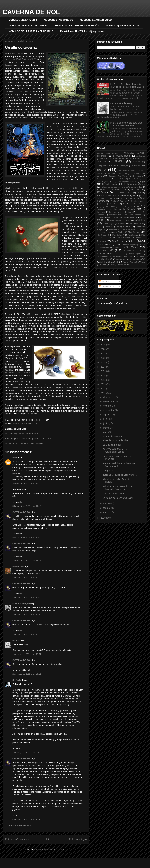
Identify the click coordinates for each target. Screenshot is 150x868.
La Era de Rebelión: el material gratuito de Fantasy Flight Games (127, 86)
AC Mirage (116, 153)
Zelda (112, 265)
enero (106, 512)
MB (141, 217)
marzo (107, 503)
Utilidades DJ (106, 259)
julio (106, 419)
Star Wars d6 (76, 267)
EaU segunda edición (127, 182)
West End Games (109, 262)
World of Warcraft (130, 262)
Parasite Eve (114, 229)
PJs (108, 232)
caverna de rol (28, 423)
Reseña (138, 238)
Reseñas (102, 241)
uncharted (141, 256)
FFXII (143, 196)
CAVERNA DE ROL (31, 12)
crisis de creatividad (70, 188)
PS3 (143, 235)
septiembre (109, 410)
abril (106, 432)
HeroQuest (115, 204)
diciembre (108, 397)
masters (132, 217)
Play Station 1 (134, 232)
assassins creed (121, 156)
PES (102, 232)
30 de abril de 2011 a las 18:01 (27, 560)
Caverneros (123, 170)
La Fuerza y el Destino (120, 212)
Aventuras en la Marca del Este (115, 159)
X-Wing (103, 265)
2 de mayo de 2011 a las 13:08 (27, 634)
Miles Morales (116, 220)
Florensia (124, 201)
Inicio (49, 839)
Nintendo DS (135, 224)
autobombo (140, 156)
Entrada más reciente (17, 839)
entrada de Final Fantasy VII (19, 59)
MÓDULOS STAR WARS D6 (58, 20)
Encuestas (136, 190)
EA (113, 182)
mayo (106, 428)
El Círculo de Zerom (134, 184)
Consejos (137, 176)
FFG (130, 193)
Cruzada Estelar (104, 179)
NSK (99, 227)
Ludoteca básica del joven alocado (125, 215)
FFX (135, 196)
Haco (15, 458)
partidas (142, 229)
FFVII (100, 195)
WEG (142, 259)
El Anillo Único (110, 184)
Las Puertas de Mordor (114, 494)
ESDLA (102, 192)
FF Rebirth (119, 193)
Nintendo (122, 224)
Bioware (137, 162)
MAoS (122, 217)
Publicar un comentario (20, 825)
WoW (143, 262)
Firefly (113, 201)
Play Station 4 (118, 235)
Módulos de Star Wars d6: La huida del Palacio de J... (117, 488)
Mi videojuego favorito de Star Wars (22, 434)
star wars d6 (105, 250)
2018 (103, 362)
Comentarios (107, 286)
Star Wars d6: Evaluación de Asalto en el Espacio (117, 451)
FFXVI (133, 198)
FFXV (122, 198)
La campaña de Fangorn (123, 103)
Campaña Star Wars (106, 166)
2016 (103, 371)
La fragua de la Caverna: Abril (118, 498)
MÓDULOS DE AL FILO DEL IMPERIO (28, 26)
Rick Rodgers (119, 241)
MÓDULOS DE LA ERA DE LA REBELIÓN (77, 26)
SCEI (117, 245)
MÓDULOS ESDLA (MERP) (23, 20)
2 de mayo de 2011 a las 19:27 (27, 654)
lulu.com (100, 217)
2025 (103, 349)
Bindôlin (16, 423)
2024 (103, 354)
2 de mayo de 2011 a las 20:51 (27, 674)
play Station (119, 232)
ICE (124, 204)
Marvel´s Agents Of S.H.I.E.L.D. (123, 26)
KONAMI (123, 207)
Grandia (103, 204)
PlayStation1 (133, 235)
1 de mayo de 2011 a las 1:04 (26, 577)
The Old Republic (135, 254)
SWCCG (101, 254)
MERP (65, 267)
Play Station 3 (103, 235)
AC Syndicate (130, 153)
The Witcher (103, 256)
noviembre (109, 401)
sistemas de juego (129, 245)
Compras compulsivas (117, 173)
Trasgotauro (39, 112)
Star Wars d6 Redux (132, 251)
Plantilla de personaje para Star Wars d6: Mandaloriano (126, 124)
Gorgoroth (108, 470)
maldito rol (111, 217)
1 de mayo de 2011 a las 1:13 (26, 597)
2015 (103, 376)
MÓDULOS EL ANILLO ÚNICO (96, 20)
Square (116, 247)
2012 (103, 389)
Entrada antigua (78, 839)
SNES (142, 245)
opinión (126, 227)
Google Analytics (138, 201)
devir (131, 179)
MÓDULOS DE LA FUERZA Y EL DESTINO (31, 31)
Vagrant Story (121, 259)
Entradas (105, 281)
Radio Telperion (124, 238)
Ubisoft (129, 256)
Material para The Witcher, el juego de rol (82, 31)
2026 (103, 345)
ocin (117, 227)
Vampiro (133, 259)
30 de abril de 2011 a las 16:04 (27, 506)
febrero (107, 508)
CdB (133, 170)
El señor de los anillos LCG (112, 190)
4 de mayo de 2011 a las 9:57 (26, 819)
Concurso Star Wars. (118, 176)
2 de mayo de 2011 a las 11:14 (27, 614)
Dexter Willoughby (22, 604)
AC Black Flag (103, 153)
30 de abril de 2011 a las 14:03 (27, 483)
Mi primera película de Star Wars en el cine (25, 444)
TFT (27, 112)
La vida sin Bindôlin (112, 445)
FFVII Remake (114, 196)
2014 (103, 380)
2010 (103, 518)
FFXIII (103, 198)
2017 (103, 367)
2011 (103, 393)
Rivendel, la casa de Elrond (116, 440)
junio (106, 423)
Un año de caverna (21, 48)
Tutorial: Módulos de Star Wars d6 (120, 475)
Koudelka (101, 209)
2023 (103, 358)
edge (142, 181)
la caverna (15, 53)
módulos (140, 220)
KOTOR (135, 206)
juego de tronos (108, 207)
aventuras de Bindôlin (18, 373)
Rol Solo (101, 245)
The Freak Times (117, 254)
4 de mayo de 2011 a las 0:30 (26, 753)
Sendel (57, 132)
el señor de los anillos (133, 187)
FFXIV (113, 198)
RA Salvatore (106, 238)
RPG (109, 245)
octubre (107, 406)
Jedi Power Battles (137, 204)
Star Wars (131, 247)
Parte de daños (129, 229)
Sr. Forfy (17, 680)
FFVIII (126, 196)
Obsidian (108, 227)
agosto (107, 415)
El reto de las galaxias (111, 187)
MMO (128, 220)
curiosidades (120, 179)
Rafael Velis (18, 567)
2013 (103, 384)
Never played (109, 224)
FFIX (139, 193)
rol (37, 423)
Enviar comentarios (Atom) (53, 850)
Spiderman (104, 247)
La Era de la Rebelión (123, 209)
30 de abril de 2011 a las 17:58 (27, 538)
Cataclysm (124, 166)
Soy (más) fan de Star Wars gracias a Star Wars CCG (30, 439)
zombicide (122, 265)
